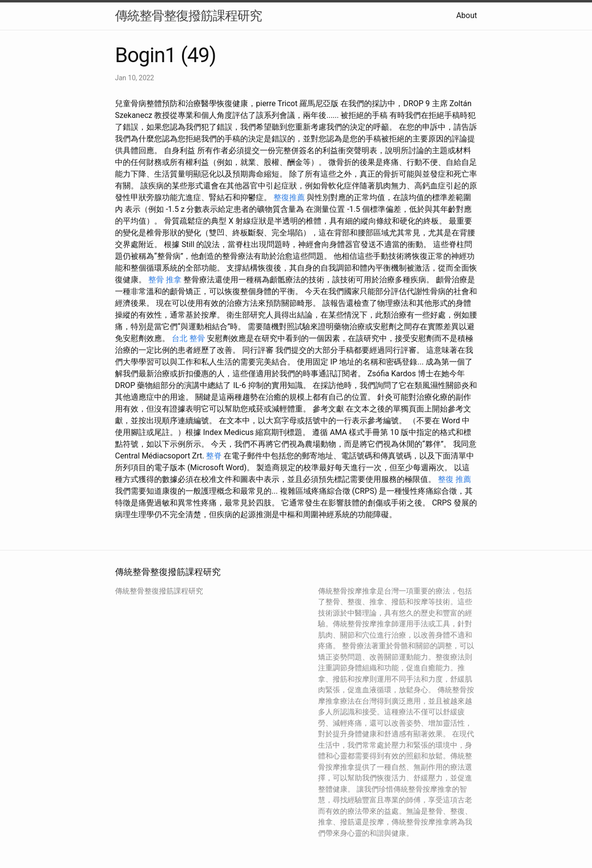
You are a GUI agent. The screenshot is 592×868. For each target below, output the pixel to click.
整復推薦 (289, 197)
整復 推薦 (455, 479)
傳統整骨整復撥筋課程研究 (188, 16)
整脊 (214, 456)
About (467, 15)
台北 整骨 (188, 338)
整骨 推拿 (165, 280)
